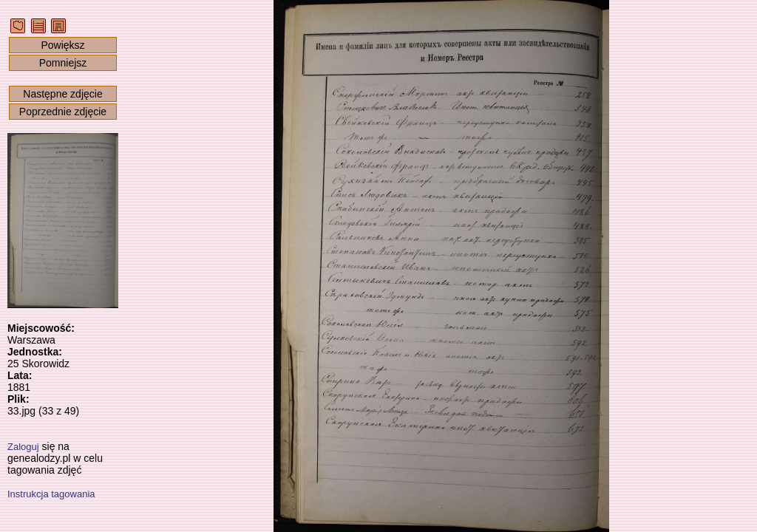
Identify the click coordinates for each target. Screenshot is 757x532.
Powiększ (62, 45)
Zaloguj (23, 447)
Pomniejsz (63, 63)
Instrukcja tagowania (51, 494)
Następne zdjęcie (62, 94)
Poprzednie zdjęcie (63, 112)
